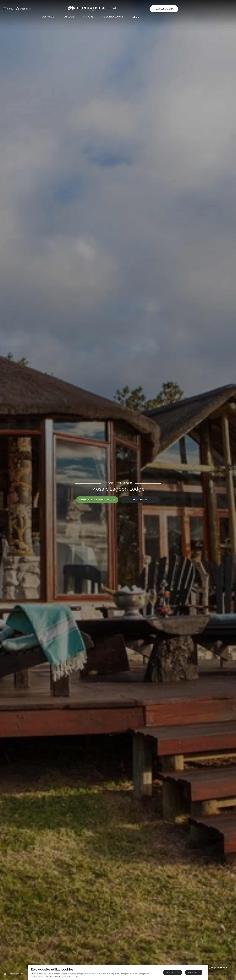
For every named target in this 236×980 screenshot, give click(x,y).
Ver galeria (140, 500)
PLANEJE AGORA (219, 9)
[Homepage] (5, 974)
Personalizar (194, 972)
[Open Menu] (8, 9)
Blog (163, 17)
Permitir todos (172, 972)
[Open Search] (23, 9)
